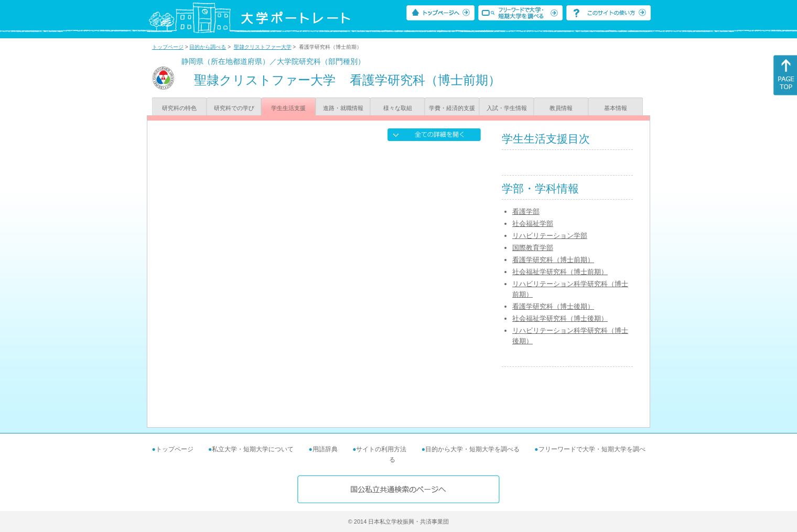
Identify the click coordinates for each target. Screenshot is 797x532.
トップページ (168, 47)
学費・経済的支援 (452, 108)
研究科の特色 (179, 108)
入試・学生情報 (507, 108)
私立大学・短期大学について (253, 449)
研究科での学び (234, 108)
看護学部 (526, 211)
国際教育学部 (533, 248)
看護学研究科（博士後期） (553, 306)
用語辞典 (325, 449)
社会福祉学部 (533, 224)
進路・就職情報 (343, 108)
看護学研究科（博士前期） (553, 260)
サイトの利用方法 (381, 449)
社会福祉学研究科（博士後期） (560, 318)
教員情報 (561, 108)
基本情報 (616, 108)
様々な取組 (398, 108)
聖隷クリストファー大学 (263, 47)
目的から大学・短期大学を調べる (472, 449)
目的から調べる (208, 47)
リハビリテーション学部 (550, 236)
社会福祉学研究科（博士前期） (560, 272)
